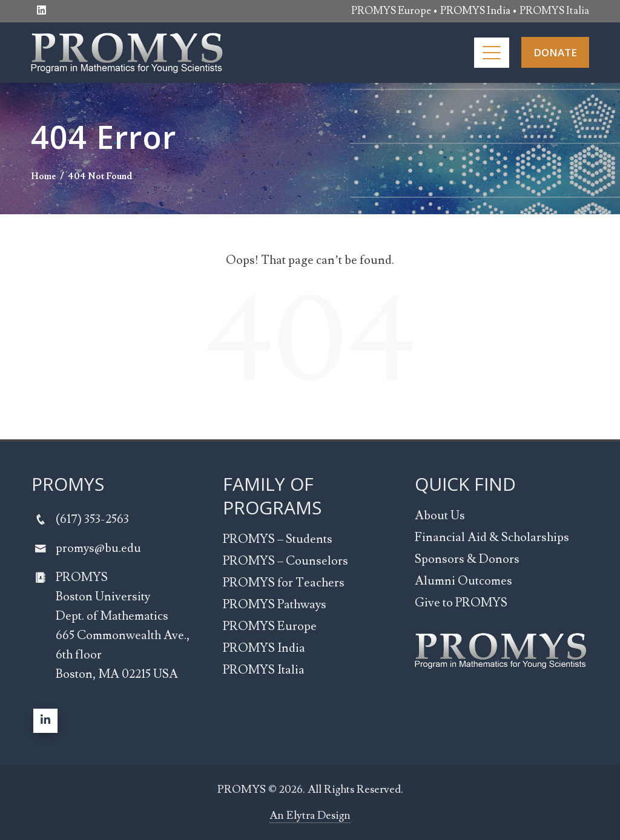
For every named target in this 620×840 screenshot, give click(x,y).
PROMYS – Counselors (285, 561)
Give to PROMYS (461, 603)
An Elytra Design (310, 815)
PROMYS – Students (278, 539)
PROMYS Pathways (275, 605)
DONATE (555, 52)
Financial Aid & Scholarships (492, 537)
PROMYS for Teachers (284, 583)
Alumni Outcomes (463, 581)
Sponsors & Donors (467, 559)
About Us (440, 516)
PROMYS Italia (554, 11)
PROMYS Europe (391, 11)
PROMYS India (264, 648)
